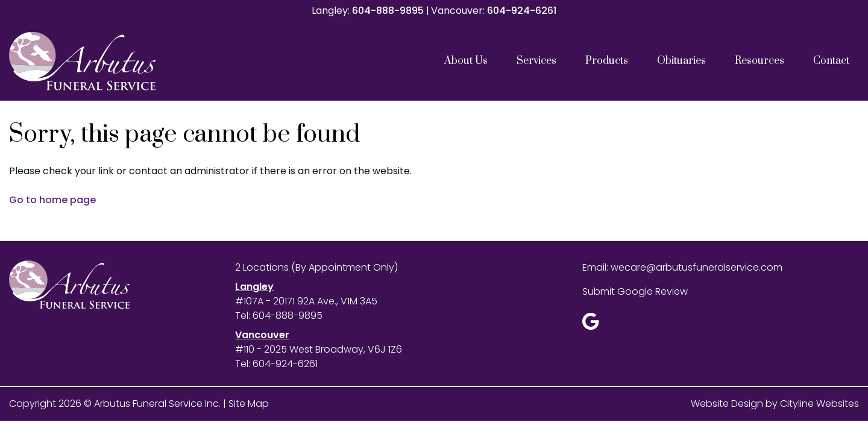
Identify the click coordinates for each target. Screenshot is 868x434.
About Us (466, 61)
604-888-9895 (388, 11)
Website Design (727, 404)
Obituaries (681, 61)
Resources (759, 61)
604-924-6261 (522, 11)
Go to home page (52, 200)
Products (607, 61)
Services (536, 61)
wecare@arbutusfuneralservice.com (697, 267)
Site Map (249, 404)
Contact (831, 61)
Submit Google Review (635, 291)
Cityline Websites (819, 404)
